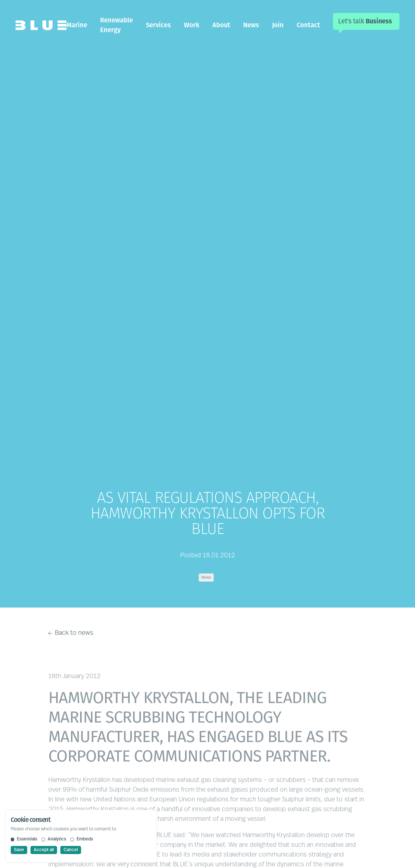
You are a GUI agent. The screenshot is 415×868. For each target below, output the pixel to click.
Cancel (71, 850)
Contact (308, 25)
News (251, 25)
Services (158, 25)
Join (278, 25)
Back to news (71, 633)
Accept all (44, 850)
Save (19, 850)
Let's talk (365, 21)
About (221, 25)
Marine (77, 25)
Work (192, 25)
